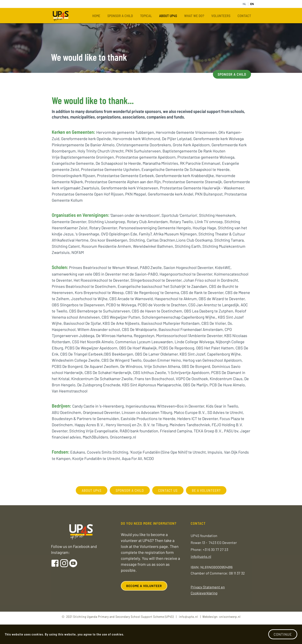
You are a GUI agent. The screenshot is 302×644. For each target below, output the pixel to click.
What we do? (194, 16)
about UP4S (92, 490)
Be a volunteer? (206, 490)
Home (96, 16)
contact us (168, 490)
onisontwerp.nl (230, 617)
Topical (146, 16)
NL (244, 4)
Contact (244, 16)
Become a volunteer (144, 586)
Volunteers (221, 16)
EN (252, 4)
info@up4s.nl (201, 556)
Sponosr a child (232, 74)
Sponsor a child (120, 16)
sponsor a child (130, 490)
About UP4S (168, 16)
